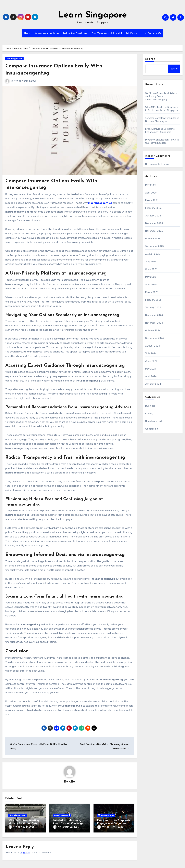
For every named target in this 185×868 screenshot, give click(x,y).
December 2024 (154, 315)
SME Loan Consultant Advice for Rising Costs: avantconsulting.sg (161, 96)
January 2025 (153, 308)
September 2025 (155, 246)
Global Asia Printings (47, 33)
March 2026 (152, 200)
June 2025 (151, 269)
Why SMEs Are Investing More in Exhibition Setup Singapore (24, 824)
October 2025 (153, 239)
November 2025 (154, 231)
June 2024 (151, 361)
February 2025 (153, 300)
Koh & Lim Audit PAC (75, 33)
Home (27, 33)
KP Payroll (132, 33)
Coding (149, 413)
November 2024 (154, 323)
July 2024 (151, 353)
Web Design (152, 429)
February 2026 (153, 208)
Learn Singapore (93, 15)
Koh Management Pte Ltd (107, 33)
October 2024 (153, 330)
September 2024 (155, 338)
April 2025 (151, 285)
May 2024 (151, 369)
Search (150, 59)
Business (150, 406)
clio (16, 81)
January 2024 (153, 384)
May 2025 (151, 277)
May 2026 (151, 185)
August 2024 (153, 346)
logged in (25, 851)
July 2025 (151, 262)
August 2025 (153, 254)
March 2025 (152, 292)
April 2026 (151, 193)
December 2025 (154, 223)
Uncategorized (14, 59)
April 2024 (151, 376)
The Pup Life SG (152, 33)
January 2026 (153, 216)
